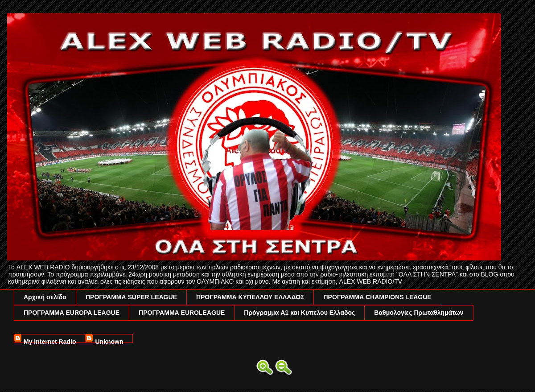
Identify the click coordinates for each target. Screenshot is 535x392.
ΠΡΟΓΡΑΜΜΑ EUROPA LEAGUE (72, 313)
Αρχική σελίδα (45, 297)
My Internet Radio (50, 340)
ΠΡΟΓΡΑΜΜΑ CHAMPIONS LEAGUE (377, 297)
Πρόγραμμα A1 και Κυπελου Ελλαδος (299, 313)
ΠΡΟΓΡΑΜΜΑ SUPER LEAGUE (131, 297)
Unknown (109, 340)
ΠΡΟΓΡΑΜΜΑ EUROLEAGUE (182, 313)
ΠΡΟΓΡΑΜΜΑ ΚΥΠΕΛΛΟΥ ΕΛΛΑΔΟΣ (250, 297)
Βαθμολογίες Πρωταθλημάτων (419, 313)
